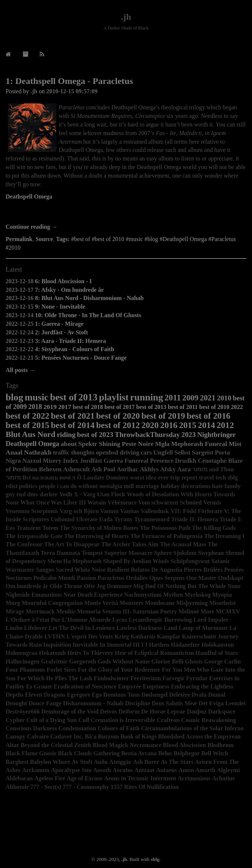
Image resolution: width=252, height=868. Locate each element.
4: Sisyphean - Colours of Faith (75, 349)
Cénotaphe (212, 461)
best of (63, 397)
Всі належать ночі (46, 477)
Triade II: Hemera (195, 519)
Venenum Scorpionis (32, 511)
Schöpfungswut (190, 561)
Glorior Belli (167, 661)
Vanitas (130, 511)
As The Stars (177, 762)
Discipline (138, 703)
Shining (109, 444)
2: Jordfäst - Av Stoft (62, 332)
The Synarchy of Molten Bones (99, 528)
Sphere (163, 553)
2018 (35, 407)
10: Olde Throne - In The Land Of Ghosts (88, 315)
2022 (237, 407)
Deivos (108, 711)
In (102, 645)
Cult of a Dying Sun (52, 720)
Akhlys (149, 469)
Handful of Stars (217, 653)
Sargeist (203, 452)
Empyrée (130, 686)
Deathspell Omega (29, 196)
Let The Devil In (70, 628)
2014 (206, 425)
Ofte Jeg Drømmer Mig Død (120, 586)
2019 (50, 407)
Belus (165, 753)
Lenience (104, 628)
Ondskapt (231, 578)
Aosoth (102, 770)
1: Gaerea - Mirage (59, 324)
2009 (190, 398)
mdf (129, 486)
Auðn (101, 762)
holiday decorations (186, 486)
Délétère (180, 695)
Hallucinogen (23, 661)
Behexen (50, 469)
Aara (184, 469)
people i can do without (68, 486)
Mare (207, 611)
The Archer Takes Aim (130, 544)
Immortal (119, 645)
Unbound (63, 519)
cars (146, 452)
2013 (88, 397)
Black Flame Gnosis (31, 753)
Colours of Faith (119, 728)
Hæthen (159, 645)
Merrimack (40, 611)
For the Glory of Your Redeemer (119, 670)
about (69, 444)
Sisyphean (211, 553)
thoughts (83, 452)
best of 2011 (183, 407)
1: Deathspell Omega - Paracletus (69, 81)
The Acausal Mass (183, 544)
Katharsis (143, 636)
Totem (50, 528)
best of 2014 (73, 425)
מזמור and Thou (213, 469)
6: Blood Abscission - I (63, 281)
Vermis (212, 502)
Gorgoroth (83, 661)
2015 (187, 425)
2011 (173, 398)
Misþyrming (192, 603)
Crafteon (168, 720)
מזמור (13, 477)
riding (66, 435)
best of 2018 (88, 407)
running (147, 397)
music (37, 397)
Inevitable (85, 645)
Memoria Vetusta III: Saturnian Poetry (127, 611)
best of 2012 (118, 425)
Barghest (17, 762)
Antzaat (144, 770)
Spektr (88, 444)
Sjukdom (185, 553)
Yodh (66, 494)
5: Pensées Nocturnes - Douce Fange (81, 358)
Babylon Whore (50, 762)
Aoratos (122, 770)
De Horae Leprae (163, 711)
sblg (233, 477)
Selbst (182, 452)
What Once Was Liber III (53, 502)
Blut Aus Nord (30, 434)
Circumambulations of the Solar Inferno (192, 728)
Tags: (63, 239)
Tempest (92, 553)
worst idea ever (149, 477)
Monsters (131, 603)
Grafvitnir (54, 661)
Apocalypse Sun (71, 770)
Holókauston (217, 645)
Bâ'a (91, 736)
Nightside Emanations (34, 595)
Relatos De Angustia (156, 570)
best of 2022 (27, 416)
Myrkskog (197, 595)
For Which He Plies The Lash (55, 678)
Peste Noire (138, 444)
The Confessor (24, 544)
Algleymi (228, 770)
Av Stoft (82, 762)
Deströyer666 (23, 711)
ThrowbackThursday (147, 435)
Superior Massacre (129, 553)
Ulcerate (87, 519)
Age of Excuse (85, 778)
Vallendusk (155, 511)
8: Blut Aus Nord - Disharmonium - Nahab (89, 298)
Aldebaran (19, 778)
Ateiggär (120, 762)
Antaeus (167, 770)
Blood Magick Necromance (127, 745)
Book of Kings (138, 736)
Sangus (45, 570)
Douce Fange (45, 703)
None (234, 586)
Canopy (15, 736)
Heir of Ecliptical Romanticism (155, 653)
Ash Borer (146, 762)
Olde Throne (66, 586)
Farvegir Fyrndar (185, 678)
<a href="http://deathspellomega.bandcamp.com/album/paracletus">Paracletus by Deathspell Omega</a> (126, 212)
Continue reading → (32, 227)
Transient (29, 528)
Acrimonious (194, 778)
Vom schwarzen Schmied (170, 502)
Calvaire (38, 736)
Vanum (110, 511)
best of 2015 (27, 425)
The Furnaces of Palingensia (166, 536)
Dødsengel (155, 695)
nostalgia (111, 486)
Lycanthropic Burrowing (161, 620)
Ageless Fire (50, 778)
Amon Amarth (197, 770)
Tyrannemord (152, 519)
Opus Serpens (167, 578)
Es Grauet (39, 686)
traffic (61, 452)
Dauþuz (197, 711)
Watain (97, 502)
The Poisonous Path (165, 528)
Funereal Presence (149, 461)
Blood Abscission (185, 745)
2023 (189, 435)
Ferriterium (146, 678)
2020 (150, 425)
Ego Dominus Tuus (116, 695)
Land (170, 628)
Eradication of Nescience (85, 686)
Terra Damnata (60, 553)
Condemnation (77, 728)
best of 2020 (118, 416)
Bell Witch (215, 753)
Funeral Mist (223, 444)
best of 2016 (209, 416)
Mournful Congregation (52, 603)
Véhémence (122, 502)
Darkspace (222, 711)
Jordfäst (91, 461)
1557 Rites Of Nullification (144, 787)
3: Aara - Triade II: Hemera (71, 341)
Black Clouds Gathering (89, 753)
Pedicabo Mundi (54, 578)
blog (14, 397)
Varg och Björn (79, 511)
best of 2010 (214, 407)
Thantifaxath (22, 553)
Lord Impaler (211, 620)
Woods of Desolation (153, 494)
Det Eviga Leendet (222, 703)
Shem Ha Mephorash (74, 561)
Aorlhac (128, 469)
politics (28, 486)
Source (44, 239)
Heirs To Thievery (90, 653)
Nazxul (32, 461)
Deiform (129, 711)
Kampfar (169, 636)
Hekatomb (52, 653)
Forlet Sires (61, 670)
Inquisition (57, 645)
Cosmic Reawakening (209, 720)
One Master (201, 578)
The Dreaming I (224, 536)
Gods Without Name (124, 661)
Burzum (108, 736)
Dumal (217, 695)
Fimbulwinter (111, 678)
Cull (84, 720)
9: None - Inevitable (60, 307)
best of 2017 (120, 407)
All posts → (20, 370)
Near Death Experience (93, 595)
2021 (208, 398)
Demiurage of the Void (70, 711)
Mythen (173, 595)
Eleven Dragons (45, 695)
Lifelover (35, 628)
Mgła (162, 444)
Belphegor (187, 753)
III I (138, 645)
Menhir (66, 611)
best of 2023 (95, 435)
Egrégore (79, 695)
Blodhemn (221, 745)
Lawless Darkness (139, 628)
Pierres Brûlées (203, 570)
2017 (65, 407)
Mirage (15, 611)
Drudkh (186, 461)
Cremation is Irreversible (123, 720)
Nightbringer (216, 435)
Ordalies (137, 578)
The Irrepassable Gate (34, 536)
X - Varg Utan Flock (100, 494)
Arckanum (36, 770)
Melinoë (189, 611)
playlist (114, 397)
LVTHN (55, 636)
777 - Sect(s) (46, 787)
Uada (106, 519)
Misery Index (60, 461)
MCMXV (228, 611)
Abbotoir (17, 787)
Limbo (14, 628)
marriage (147, 486)
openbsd (107, 452)
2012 (225, 425)
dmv (33, 494)
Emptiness (156, 686)
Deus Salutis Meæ (174, 703)
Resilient (118, 570)
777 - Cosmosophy (86, 787)
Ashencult (77, 469)
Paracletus (111, 578)
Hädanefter (185, 645)
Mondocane (160, 603)
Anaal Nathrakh (29, 452)
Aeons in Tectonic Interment (140, 778)
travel (206, 477)
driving (130, 452)
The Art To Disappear (72, 544)
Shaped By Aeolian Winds (136, 561)
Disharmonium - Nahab (93, 703)
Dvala (199, 695)
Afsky (168, 469)
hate (217, 486)
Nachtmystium (143, 595)
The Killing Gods (214, 528)
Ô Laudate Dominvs (103, 477)
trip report (184, 477)
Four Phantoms (25, 670)
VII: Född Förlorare (197, 511)
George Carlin (223, 661)
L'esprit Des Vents (90, 636)
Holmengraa (21, 653)
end (21, 494)
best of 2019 (163, 416)
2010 (224, 398)
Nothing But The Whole (196, 586)
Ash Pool (103, 469)
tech (221, 477)
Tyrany (123, 519)
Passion (87, 578)
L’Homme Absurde (86, 620)
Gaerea (113, 461)
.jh (126, 17)
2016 (169, 425)
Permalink (19, 239)
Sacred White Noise (81, 570)
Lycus (120, 620)
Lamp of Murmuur (203, 628)
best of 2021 (73, 416)
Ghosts (194, 661)
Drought (16, 703)
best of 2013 (151, 407)
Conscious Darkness (31, 728)
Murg (13, 603)
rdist (12, 486)
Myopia (222, 595)
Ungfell (163, 452)
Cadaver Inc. (67, 736)
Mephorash (187, 444)
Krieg (122, 636)
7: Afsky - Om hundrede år (69, 290)
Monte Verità (101, 603)
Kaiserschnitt (199, 636)
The (213, 544)
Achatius (223, 778)
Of (161, 586)
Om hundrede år (27, 586)
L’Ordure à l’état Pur (33, 620)
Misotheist (222, 603)
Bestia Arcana (139, 753)
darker (49, 494)
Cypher (15, 720)
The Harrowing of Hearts (97, 536)
